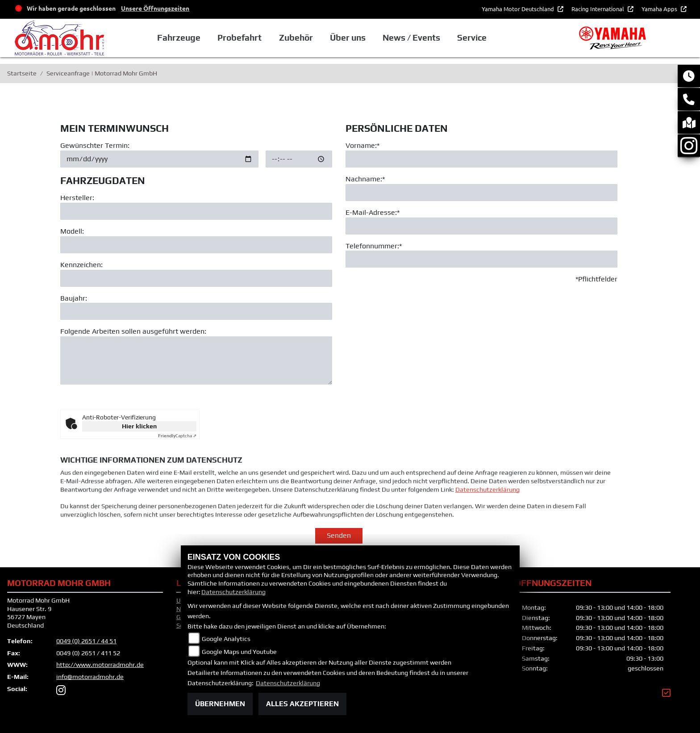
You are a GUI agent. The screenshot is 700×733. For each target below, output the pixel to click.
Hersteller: (77, 198)
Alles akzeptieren (302, 704)
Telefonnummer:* (374, 246)
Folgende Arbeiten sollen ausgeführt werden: (133, 332)
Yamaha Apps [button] (660, 9)
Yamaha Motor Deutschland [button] (519, 9)
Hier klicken (139, 426)
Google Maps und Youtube (239, 652)
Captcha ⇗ (177, 436)
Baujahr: (74, 298)
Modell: (72, 231)
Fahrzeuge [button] (179, 38)
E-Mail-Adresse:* (373, 212)
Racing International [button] (598, 9)
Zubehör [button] (296, 38)
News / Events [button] (411, 38)
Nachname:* (365, 179)
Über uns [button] (348, 38)
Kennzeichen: (81, 265)
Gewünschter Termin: (95, 145)
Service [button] (472, 38)
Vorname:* (362, 145)
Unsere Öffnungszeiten (155, 8)
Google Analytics (226, 639)
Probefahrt (240, 38)
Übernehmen (220, 704)
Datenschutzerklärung (487, 508)
